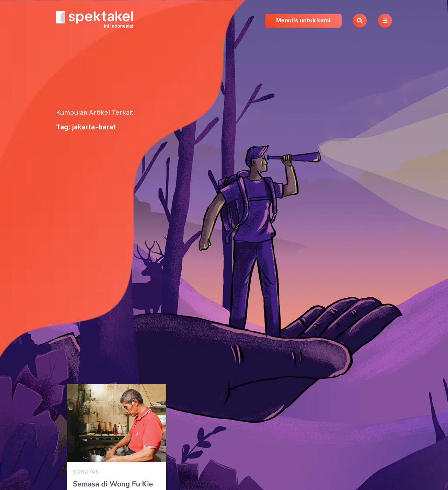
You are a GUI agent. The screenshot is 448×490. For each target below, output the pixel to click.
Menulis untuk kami (303, 20)
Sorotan (86, 472)
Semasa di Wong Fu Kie (113, 484)
